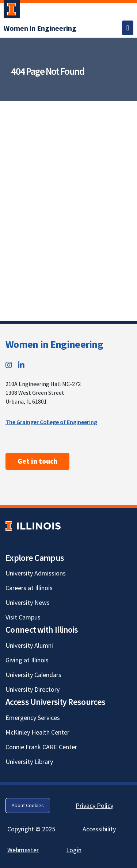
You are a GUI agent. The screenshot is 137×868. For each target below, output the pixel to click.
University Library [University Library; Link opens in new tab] (29, 762)
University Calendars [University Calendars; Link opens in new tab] (33, 675)
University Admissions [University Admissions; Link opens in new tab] (36, 573)
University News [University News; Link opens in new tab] (28, 602)
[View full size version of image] (130, 108)
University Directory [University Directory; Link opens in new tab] (33, 689)
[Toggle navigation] (128, 28)
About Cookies (28, 805)
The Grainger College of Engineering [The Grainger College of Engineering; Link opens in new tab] (51, 422)
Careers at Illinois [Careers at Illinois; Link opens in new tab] (29, 588)
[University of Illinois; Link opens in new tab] (33, 526)
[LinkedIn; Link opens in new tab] (21, 365)
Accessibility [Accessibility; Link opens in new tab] (99, 829)
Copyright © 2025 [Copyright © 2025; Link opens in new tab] (31, 829)
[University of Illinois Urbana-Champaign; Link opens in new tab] (12, 11)
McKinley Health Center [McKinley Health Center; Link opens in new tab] (37, 732)
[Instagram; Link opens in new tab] (9, 365)
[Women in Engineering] (40, 28)
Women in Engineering (54, 344)
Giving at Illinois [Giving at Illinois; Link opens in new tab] (27, 660)
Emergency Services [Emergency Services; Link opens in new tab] (33, 718)
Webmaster (23, 850)
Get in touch (37, 461)
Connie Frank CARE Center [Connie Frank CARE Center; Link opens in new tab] (41, 747)
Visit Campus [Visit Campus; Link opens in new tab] (23, 617)
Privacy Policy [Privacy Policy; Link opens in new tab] (94, 806)
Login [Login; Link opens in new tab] (74, 850)
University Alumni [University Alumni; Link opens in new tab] (29, 645)
